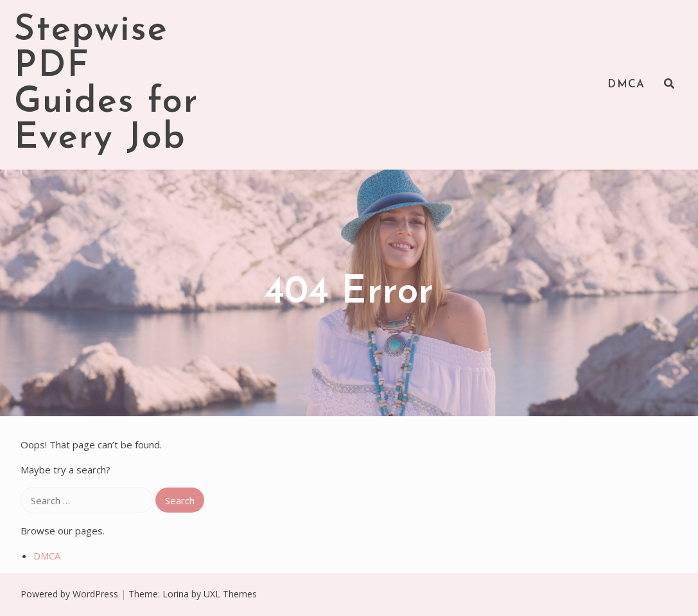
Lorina (176, 594)
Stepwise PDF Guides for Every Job (106, 85)
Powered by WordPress (69, 594)
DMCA (626, 84)
